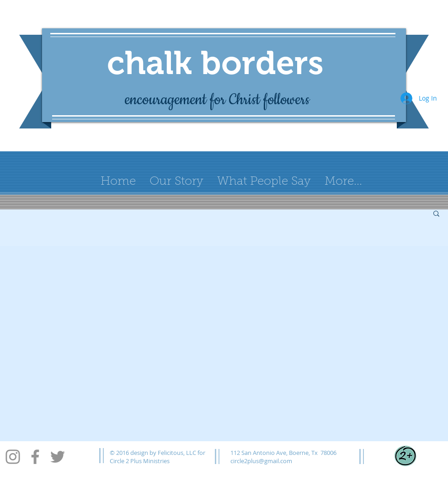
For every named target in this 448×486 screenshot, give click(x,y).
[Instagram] (13, 457)
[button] (436, 214)
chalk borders (215, 63)
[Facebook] (35, 457)
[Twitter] (58, 457)
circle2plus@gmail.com (261, 461)
